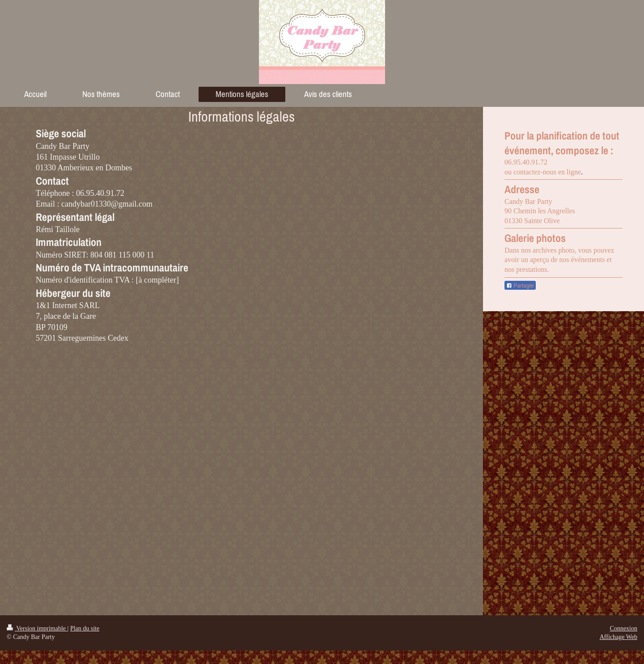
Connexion (624, 628)
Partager (520, 286)
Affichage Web (619, 637)
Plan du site (85, 628)
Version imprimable (37, 628)
